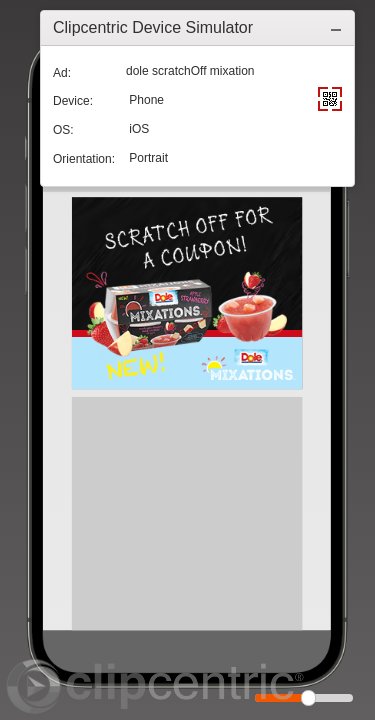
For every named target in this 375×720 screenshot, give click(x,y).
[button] (336, 28)
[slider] (308, 698)
